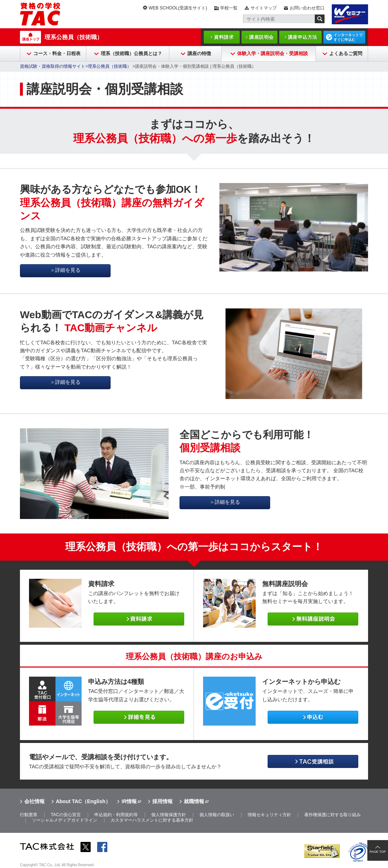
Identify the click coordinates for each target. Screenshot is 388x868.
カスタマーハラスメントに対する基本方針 (152, 820)
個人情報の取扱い (217, 815)
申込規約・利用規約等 (116, 815)
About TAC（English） (83, 801)
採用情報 (162, 801)
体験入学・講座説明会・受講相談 (273, 53)
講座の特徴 (199, 53)
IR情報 (129, 801)
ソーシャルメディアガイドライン (65, 820)
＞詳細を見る (65, 270)
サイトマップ (264, 8)
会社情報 (34, 801)
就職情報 (194, 801)
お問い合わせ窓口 (307, 8)
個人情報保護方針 (169, 815)
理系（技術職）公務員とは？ (131, 53)
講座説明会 (261, 37)
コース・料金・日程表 (57, 53)
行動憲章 (29, 815)
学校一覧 (229, 8)
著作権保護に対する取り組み (333, 815)
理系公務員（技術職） (74, 37)
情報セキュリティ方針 (269, 815)
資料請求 (224, 37)
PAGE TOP (378, 852)
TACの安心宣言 (66, 815)
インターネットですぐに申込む (348, 37)
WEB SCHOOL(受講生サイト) (178, 8)
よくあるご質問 (346, 53)
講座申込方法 (303, 37)
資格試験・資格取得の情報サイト (53, 66)
